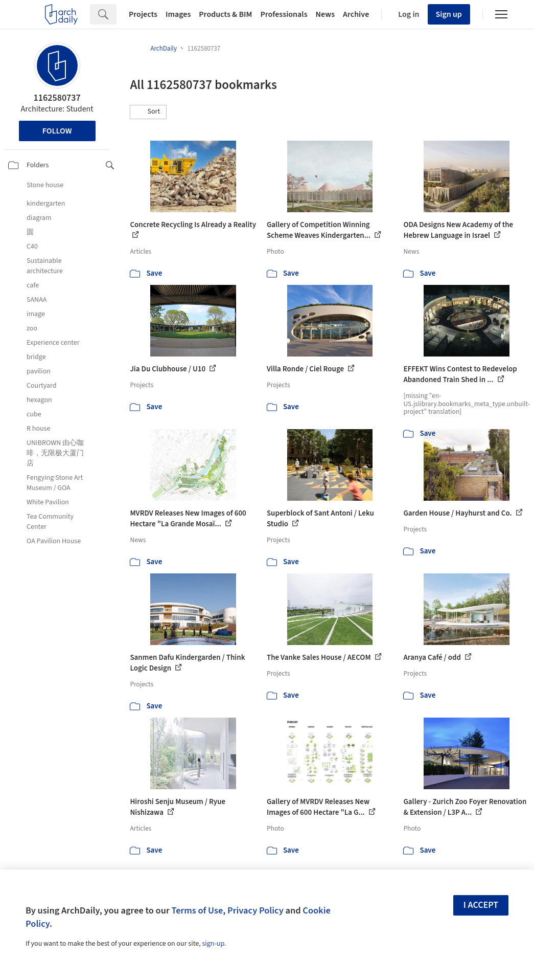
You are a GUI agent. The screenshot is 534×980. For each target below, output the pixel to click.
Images (178, 14)
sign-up (213, 944)
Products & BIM (225, 14)
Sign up (449, 14)
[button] (148, 112)
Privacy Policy (256, 910)
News (325, 14)
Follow (57, 131)
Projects (143, 14)
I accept (481, 905)
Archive (356, 14)
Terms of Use (197, 910)
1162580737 (57, 98)
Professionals (284, 14)
